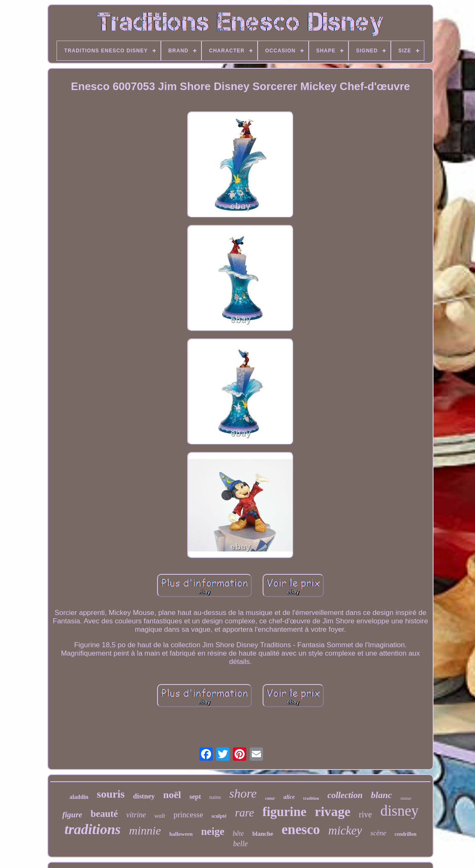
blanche (263, 834)
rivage (333, 811)
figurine (284, 812)
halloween (181, 834)
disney (399, 811)
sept (195, 797)
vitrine (136, 815)
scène (378, 833)
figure (72, 815)
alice (289, 797)
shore (243, 793)
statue (406, 798)
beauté (104, 814)
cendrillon (405, 834)
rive (365, 814)
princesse (188, 815)
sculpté (219, 816)
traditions (93, 829)
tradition (311, 798)
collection (345, 795)
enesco (301, 829)
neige (213, 831)
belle (241, 844)
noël (172, 795)
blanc (382, 795)
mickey (345, 830)
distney (144, 796)
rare (245, 813)
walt (160, 816)
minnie (145, 831)
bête (238, 833)
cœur (270, 798)
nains (215, 797)
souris (111, 794)
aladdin (79, 797)
